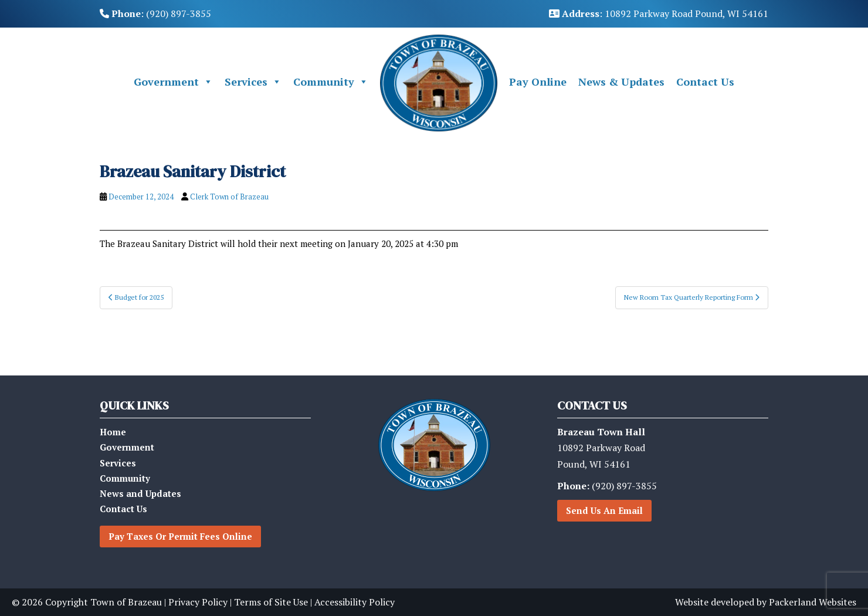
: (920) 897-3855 (155, 13)
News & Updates (621, 82)
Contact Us (705, 82)
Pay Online (538, 82)
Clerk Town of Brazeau (229, 197)
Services (253, 82)
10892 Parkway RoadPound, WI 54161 (601, 448)
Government (173, 82)
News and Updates (140, 493)
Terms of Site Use (271, 602)
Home (113, 432)
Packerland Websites (813, 602)
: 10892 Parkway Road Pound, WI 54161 (659, 13)
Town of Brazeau (126, 602)
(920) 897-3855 (607, 486)
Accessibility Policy (355, 602)
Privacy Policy (198, 602)
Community (331, 82)
